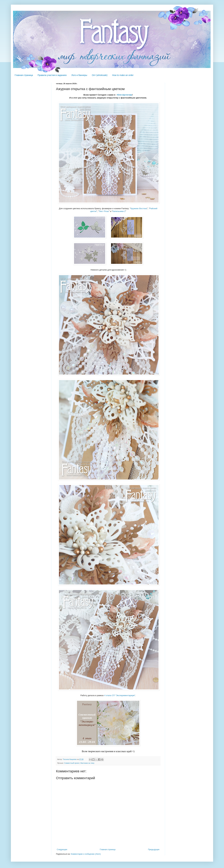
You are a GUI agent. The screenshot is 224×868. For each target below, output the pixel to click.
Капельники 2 (119, 211)
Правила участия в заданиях (52, 75)
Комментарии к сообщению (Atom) (86, 854)
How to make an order (123, 75)
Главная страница (24, 75)
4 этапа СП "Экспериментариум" (120, 695)
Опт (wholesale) (100, 75)
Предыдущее (154, 850)
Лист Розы (104, 211)
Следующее (62, 850)
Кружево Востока (139, 208)
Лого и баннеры (79, 75)
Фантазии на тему (87, 763)
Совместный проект (72, 763)
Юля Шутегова (125, 95)
